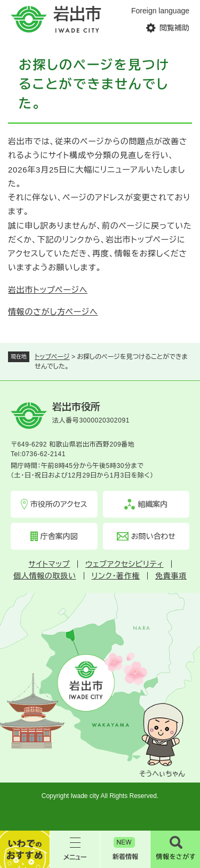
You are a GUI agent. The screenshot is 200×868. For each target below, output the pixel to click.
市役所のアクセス (59, 504)
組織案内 (153, 504)
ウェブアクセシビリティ (124, 564)
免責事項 (171, 576)
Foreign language (160, 11)
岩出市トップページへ (48, 290)
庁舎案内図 (59, 536)
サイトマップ (49, 564)
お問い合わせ (153, 536)
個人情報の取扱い (45, 576)
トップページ (52, 357)
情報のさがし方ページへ (53, 312)
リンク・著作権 (116, 576)
